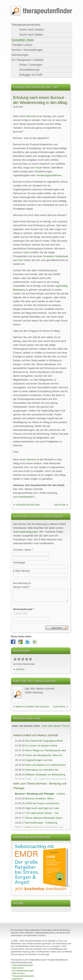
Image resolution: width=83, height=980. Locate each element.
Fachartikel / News (23, 40)
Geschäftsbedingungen (22, 971)
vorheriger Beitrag (28, 505)
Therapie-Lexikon (22, 45)
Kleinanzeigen (20, 55)
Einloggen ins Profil (31, 75)
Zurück (20, 669)
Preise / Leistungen (31, 65)
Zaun (26, 252)
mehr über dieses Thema (56, 726)
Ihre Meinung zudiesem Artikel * (22, 585)
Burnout (32, 116)
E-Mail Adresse (21, 571)
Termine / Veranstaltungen (27, 50)
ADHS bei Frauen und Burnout (42, 803)
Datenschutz (17, 968)
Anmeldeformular (29, 70)
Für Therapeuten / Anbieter (28, 60)
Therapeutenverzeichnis (26, 25)
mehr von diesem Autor (26, 726)
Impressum (17, 979)
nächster (60, 505)
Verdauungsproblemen (49, 175)
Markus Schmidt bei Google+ (33, 707)
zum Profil (59, 707)
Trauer (39, 168)
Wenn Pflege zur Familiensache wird (46, 750)
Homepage (19, 562)
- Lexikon (40, 794)
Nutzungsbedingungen (26, 532)
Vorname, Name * (23, 550)
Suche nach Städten (31, 35)
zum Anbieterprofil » (24, 497)
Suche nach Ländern (32, 30)
